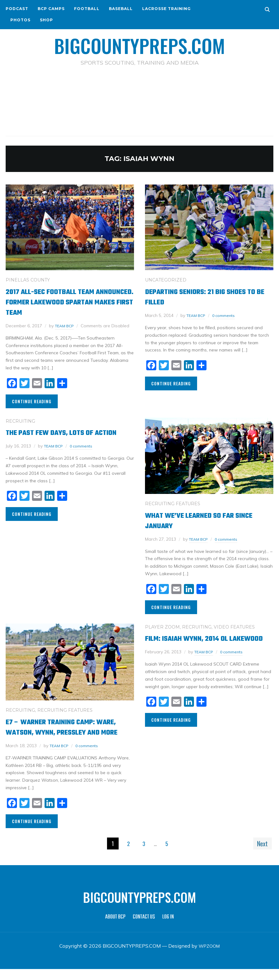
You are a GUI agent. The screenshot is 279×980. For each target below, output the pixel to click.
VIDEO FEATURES (234, 627)
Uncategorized (166, 280)
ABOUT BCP (115, 928)
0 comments (227, 315)
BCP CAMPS (51, 9)
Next (260, 854)
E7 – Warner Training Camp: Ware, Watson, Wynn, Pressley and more (68, 732)
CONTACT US (144, 928)
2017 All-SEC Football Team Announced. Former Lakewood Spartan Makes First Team (65, 302)
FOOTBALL (87, 9)
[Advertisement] (140, 94)
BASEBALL (121, 9)
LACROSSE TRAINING (166, 9)
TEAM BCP (66, 326)
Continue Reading (32, 401)
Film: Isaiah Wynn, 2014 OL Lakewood (196, 644)
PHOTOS (20, 20)
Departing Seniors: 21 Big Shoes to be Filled (206, 297)
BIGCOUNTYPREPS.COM (139, 44)
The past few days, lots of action (59, 438)
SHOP (46, 20)
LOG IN (168, 928)
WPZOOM (209, 956)
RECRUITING (20, 421)
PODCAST (17, 9)
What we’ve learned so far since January (199, 521)
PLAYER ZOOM (162, 627)
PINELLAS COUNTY (28, 280)
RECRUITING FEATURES (173, 504)
